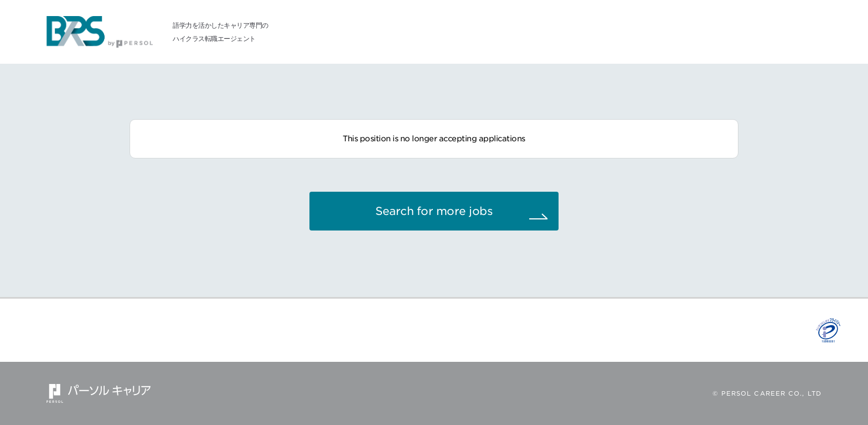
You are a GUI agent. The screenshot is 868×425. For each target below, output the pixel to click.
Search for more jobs (434, 211)
